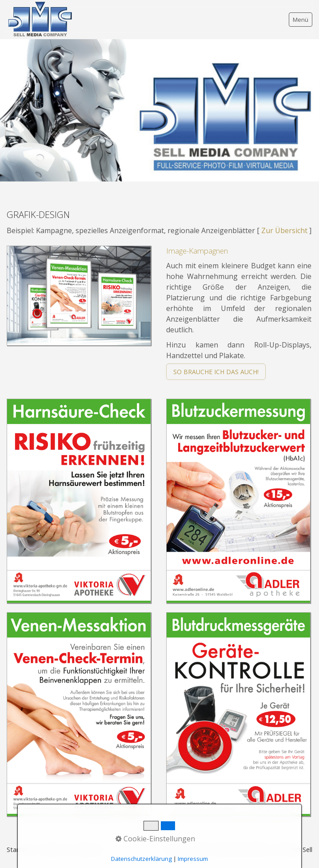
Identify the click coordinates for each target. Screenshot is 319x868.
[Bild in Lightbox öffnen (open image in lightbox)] (79, 296)
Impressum (88, 850)
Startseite (21, 850)
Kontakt (54, 850)
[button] (216, 372)
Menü (301, 20)
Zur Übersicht (284, 230)
